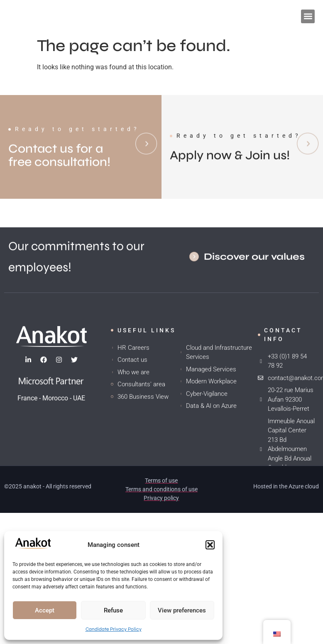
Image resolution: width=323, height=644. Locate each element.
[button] (210, 545)
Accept (45, 610)
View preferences (182, 610)
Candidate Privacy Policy (114, 629)
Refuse (113, 610)
